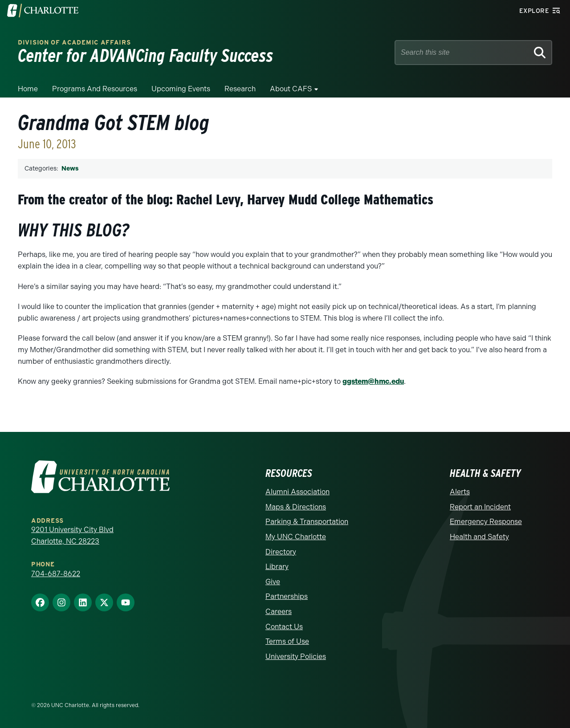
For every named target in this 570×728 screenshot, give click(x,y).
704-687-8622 (56, 574)
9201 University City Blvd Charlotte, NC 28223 (72, 535)
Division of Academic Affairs (74, 43)
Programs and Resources (95, 89)
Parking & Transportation (307, 522)
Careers (279, 612)
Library (277, 567)
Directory (281, 552)
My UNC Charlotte (296, 537)
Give (273, 582)
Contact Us (284, 627)
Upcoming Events (181, 89)
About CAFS (291, 89)
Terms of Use (287, 641)
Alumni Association (297, 492)
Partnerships (287, 596)
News (70, 169)
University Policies (296, 657)
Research (240, 89)
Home (28, 89)
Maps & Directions (296, 507)
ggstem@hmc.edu (373, 381)
